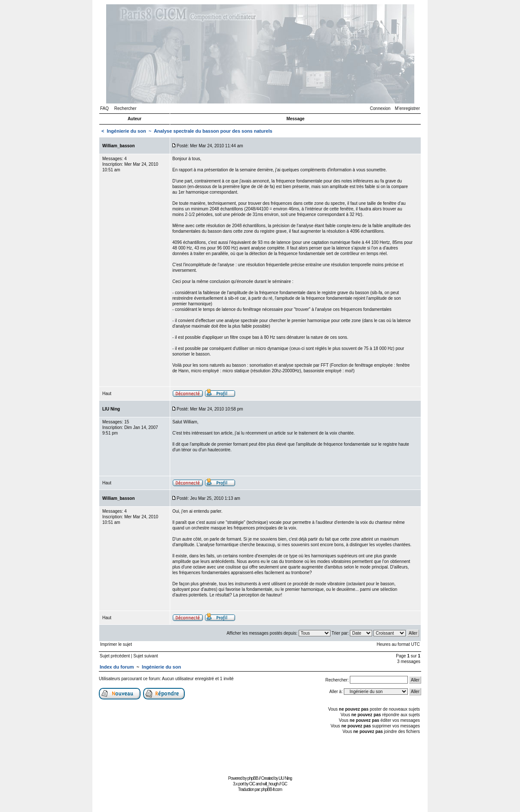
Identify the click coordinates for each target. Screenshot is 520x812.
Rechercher (125, 108)
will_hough (271, 784)
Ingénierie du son (127, 131)
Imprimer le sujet (116, 644)
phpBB (252, 778)
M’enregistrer (407, 108)
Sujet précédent (115, 656)
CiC (252, 784)
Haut (107, 394)
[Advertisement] (260, 754)
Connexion (380, 108)
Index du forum (117, 667)
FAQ (104, 108)
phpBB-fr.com (272, 789)
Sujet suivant (145, 656)
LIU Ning (285, 778)
